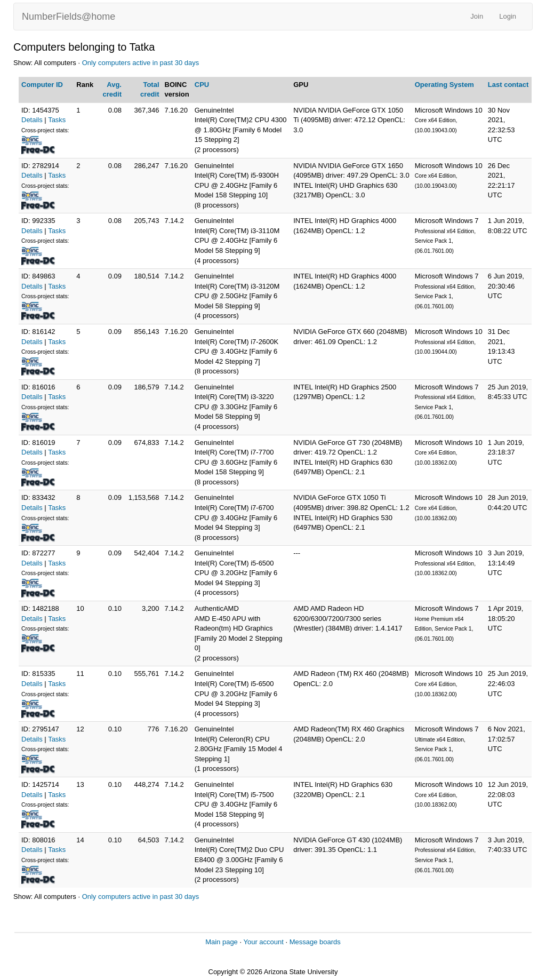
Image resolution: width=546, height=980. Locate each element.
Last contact (508, 85)
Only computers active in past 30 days (141, 63)
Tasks (57, 120)
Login (508, 16)
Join (477, 16)
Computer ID (42, 85)
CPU (202, 85)
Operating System (444, 85)
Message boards (315, 942)
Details (32, 120)
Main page (222, 942)
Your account (263, 942)
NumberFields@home (69, 17)
